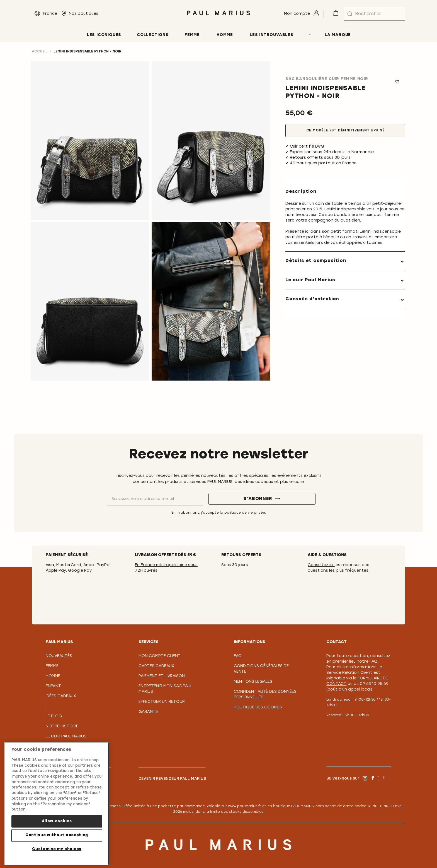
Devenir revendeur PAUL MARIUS (172, 779)
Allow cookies (57, 821)
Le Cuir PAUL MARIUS (66, 736)
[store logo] (218, 17)
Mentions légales (253, 682)
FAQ (238, 656)
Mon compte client (160, 656)
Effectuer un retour (162, 702)
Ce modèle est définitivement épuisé (345, 131)
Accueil (40, 52)
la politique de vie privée (242, 513)
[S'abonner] (262, 499)
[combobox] (375, 14)
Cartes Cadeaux (156, 666)
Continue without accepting (57, 835)
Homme (53, 676)
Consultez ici (321, 565)
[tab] (345, 261)
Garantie (149, 712)
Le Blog (54, 716)
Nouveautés (59, 656)
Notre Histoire (62, 726)
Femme (52, 666)
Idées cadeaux (61, 696)
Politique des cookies (258, 707)
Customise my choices (57, 849)
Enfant (53, 686)
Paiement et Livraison (162, 676)
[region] (57, 804)
